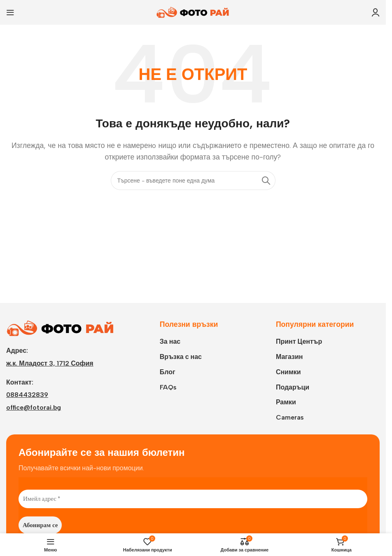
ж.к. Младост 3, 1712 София (50, 363)
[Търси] (193, 181)
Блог (168, 372)
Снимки (288, 372)
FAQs (168, 387)
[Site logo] (193, 12)
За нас (170, 341)
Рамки (286, 402)
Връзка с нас (181, 357)
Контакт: (20, 382)
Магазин (289, 357)
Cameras (290, 417)
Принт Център (299, 341)
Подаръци (293, 387)
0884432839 (27, 395)
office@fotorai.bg (34, 407)
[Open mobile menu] (10, 12)
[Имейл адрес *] (193, 499)
